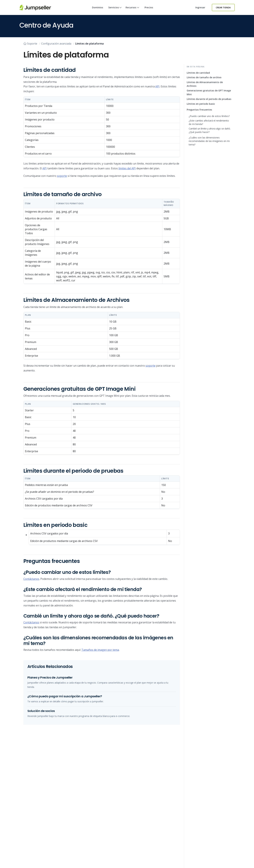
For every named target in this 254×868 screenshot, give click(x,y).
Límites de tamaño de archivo (204, 77)
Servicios (115, 10)
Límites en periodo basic (201, 104)
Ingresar (200, 7)
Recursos (132, 10)
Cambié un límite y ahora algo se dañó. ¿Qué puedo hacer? (210, 130)
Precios (149, 7)
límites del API (127, 168)
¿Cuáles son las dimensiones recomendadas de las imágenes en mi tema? (209, 141)
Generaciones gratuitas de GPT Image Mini (209, 92)
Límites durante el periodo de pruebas (209, 99)
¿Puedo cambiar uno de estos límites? (209, 116)
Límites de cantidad (198, 73)
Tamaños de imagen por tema (100, 650)
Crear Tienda (223, 7)
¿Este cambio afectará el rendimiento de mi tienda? (209, 122)
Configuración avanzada (56, 44)
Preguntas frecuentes (199, 110)
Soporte (30, 44)
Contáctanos (31, 579)
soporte (62, 176)
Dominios (98, 7)
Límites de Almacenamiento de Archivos (205, 84)
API (157, 86)
